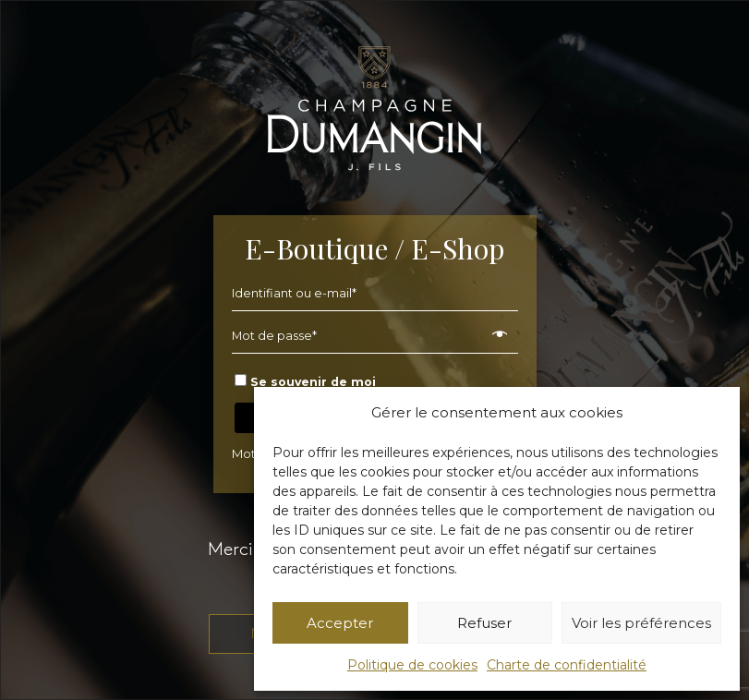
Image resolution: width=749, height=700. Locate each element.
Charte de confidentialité (567, 665)
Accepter (340, 623)
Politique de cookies (412, 665)
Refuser (484, 623)
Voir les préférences (641, 623)
